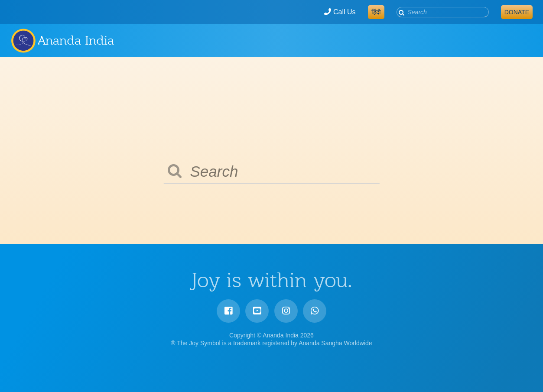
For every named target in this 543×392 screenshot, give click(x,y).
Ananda (23, 40)
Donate (517, 12)
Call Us (340, 12)
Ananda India (76, 40)
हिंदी (376, 12)
